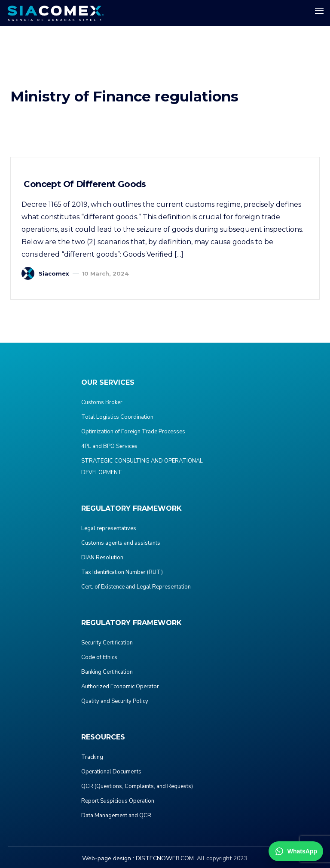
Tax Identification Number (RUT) (122, 572)
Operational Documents (111, 772)
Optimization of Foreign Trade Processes (133, 432)
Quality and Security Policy (115, 701)
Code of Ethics (99, 657)
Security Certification (107, 643)
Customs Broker (102, 402)
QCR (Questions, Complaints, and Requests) (137, 786)
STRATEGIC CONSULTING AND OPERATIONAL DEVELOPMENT (142, 467)
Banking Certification (107, 672)
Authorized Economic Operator (120, 687)
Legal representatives (109, 528)
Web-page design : (108, 858)
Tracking (92, 757)
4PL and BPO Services (109, 446)
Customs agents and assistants (121, 543)
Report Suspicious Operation (118, 801)
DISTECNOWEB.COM (165, 858)
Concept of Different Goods (84, 184)
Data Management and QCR (116, 816)
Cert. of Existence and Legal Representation (136, 587)
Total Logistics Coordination (117, 417)
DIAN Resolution (102, 558)
